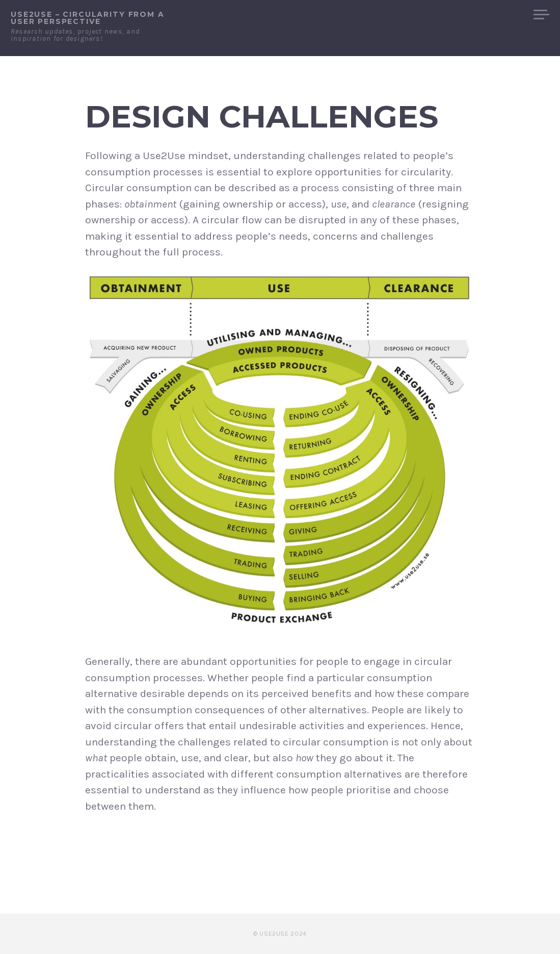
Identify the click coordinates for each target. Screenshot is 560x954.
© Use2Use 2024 (280, 934)
